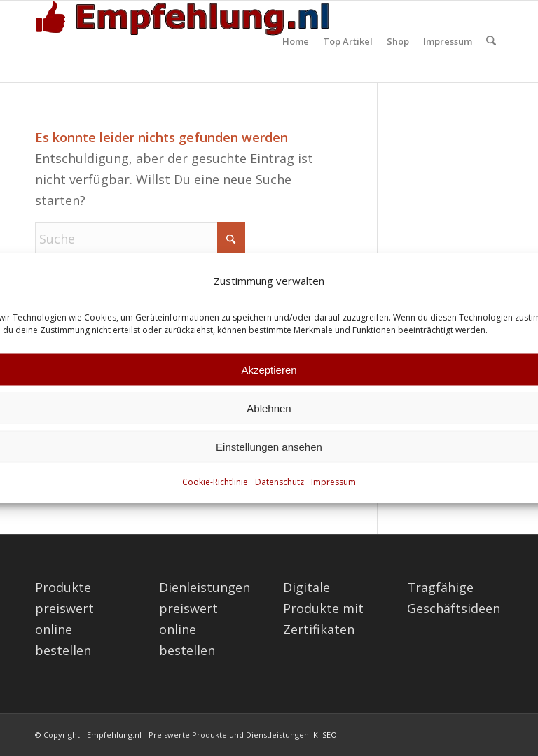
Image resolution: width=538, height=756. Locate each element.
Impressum (333, 482)
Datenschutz (280, 482)
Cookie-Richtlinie (215, 482)
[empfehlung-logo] (186, 41)
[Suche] (491, 41)
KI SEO (325, 735)
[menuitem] (296, 41)
